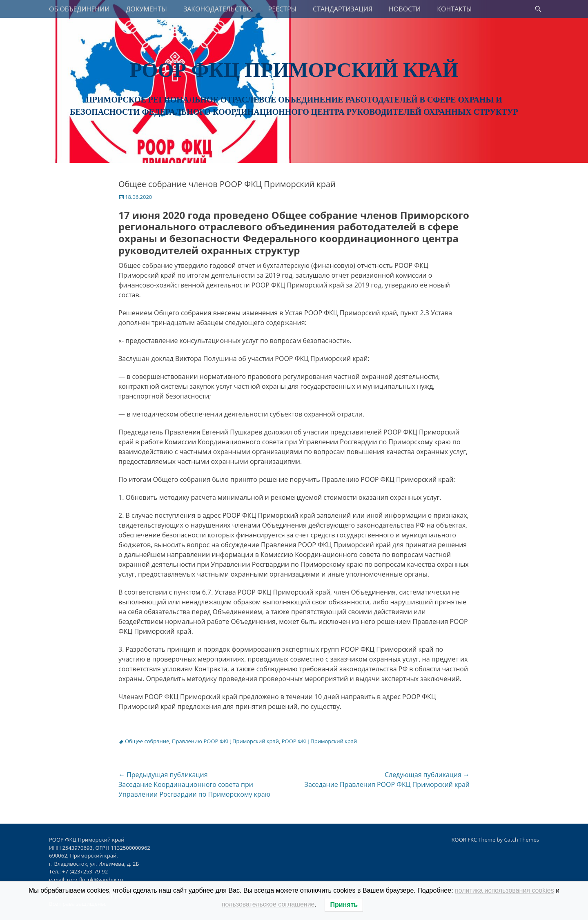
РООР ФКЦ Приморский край (294, 70)
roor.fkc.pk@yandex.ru (95, 880)
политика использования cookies (504, 890)
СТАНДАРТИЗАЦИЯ (343, 9)
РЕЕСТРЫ (283, 9)
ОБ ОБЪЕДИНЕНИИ (79, 9)
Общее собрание (147, 741)
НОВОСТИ (405, 9)
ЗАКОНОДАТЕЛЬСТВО (218, 9)
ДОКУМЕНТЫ (146, 9)
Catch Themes (521, 840)
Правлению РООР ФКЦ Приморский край (225, 741)
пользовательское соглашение (268, 904)
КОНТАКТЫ (454, 9)
